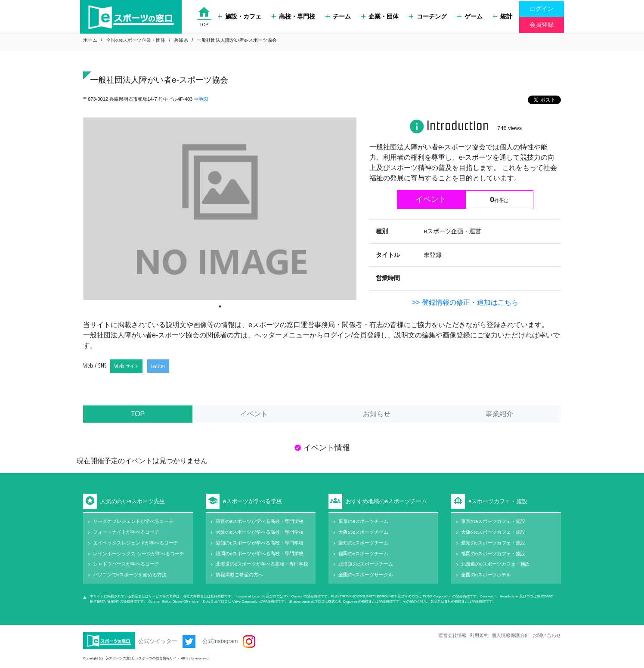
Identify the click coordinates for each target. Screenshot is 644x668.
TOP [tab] (138, 414)
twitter (158, 366)
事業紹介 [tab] (499, 414)
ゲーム (470, 16)
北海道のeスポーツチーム (366, 564)
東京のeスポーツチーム (363, 521)
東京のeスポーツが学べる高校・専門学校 (260, 521)
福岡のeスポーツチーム (363, 554)
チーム (338, 16)
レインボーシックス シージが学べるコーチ (139, 554)
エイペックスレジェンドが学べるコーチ (136, 543)
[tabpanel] (220, 209)
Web (126, 366)
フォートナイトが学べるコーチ (126, 532)
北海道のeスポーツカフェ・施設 (495, 564)
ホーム (90, 40)
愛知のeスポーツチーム (363, 543)
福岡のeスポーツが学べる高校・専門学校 (260, 554)
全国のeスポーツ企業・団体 (136, 40)
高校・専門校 (293, 16)
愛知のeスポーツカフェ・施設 (493, 543)
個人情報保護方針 (511, 635)
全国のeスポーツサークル (366, 575)
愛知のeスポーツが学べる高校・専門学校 (260, 543)
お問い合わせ (547, 635)
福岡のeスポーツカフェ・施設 (493, 554)
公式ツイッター (167, 642)
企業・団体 (380, 16)
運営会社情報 (452, 635)
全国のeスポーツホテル (486, 575)
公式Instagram (229, 642)
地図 (203, 99)
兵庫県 (181, 40)
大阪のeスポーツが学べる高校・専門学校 (260, 532)
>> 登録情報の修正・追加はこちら (465, 302)
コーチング (428, 16)
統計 (503, 16)
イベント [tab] (254, 414)
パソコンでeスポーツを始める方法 (130, 575)
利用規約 (479, 635)
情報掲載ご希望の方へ (239, 575)
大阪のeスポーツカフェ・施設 (493, 532)
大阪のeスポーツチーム (363, 532)
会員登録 (542, 25)
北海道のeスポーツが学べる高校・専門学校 (262, 564)
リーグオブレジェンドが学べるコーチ (133, 521)
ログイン (542, 9)
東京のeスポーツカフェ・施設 (493, 521)
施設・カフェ (240, 16)
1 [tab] (220, 306)
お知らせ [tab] (377, 414)
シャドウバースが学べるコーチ (126, 564)
